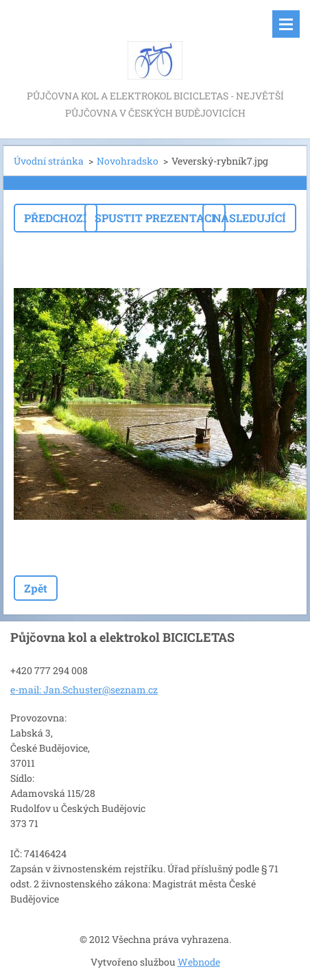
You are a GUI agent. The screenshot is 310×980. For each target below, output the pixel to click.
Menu (286, 24)
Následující (249, 218)
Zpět (36, 588)
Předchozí (56, 218)
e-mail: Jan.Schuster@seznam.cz (84, 690)
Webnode (199, 962)
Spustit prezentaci (155, 218)
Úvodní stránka (49, 161)
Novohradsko (128, 161)
